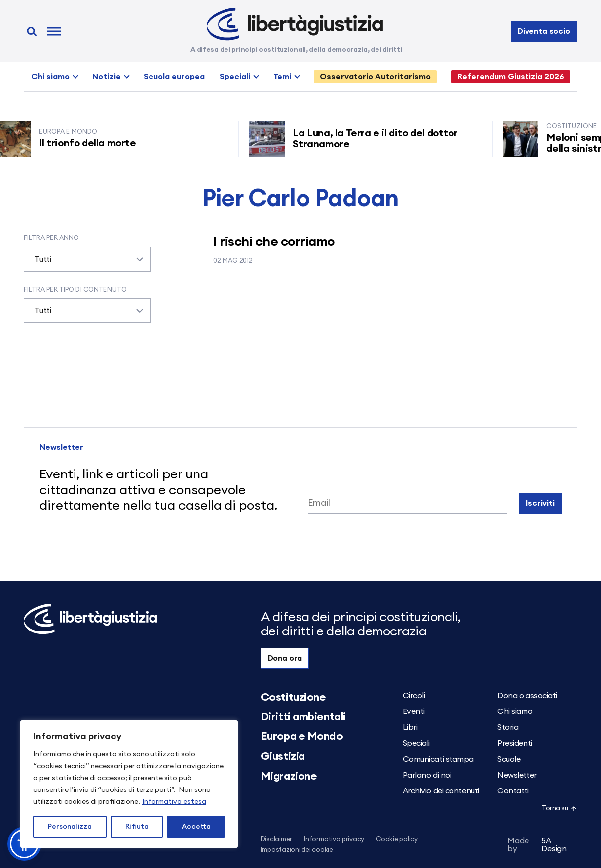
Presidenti (515, 743)
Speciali (235, 77)
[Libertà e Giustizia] (295, 24)
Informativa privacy (334, 839)
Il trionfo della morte (91, 143)
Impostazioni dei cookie (297, 850)
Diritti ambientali (303, 717)
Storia (508, 727)
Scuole (509, 759)
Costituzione (294, 697)
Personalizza (70, 827)
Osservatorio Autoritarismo (375, 77)
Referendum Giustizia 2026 (511, 77)
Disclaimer (276, 839)
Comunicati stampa (439, 759)
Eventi (414, 711)
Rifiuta (137, 827)
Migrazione (289, 776)
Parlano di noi (427, 775)
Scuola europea (174, 77)
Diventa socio (544, 31)
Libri (410, 727)
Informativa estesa (174, 802)
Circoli (414, 696)
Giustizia (283, 756)
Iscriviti (540, 503)
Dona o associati (527, 696)
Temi (282, 77)
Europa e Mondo (302, 736)
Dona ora (285, 658)
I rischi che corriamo (274, 242)
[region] (129, 784)
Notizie (107, 77)
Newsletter (517, 775)
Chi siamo (50, 77)
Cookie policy (397, 839)
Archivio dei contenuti (441, 791)
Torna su (559, 809)
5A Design (537, 845)
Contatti (513, 791)
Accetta (196, 827)
